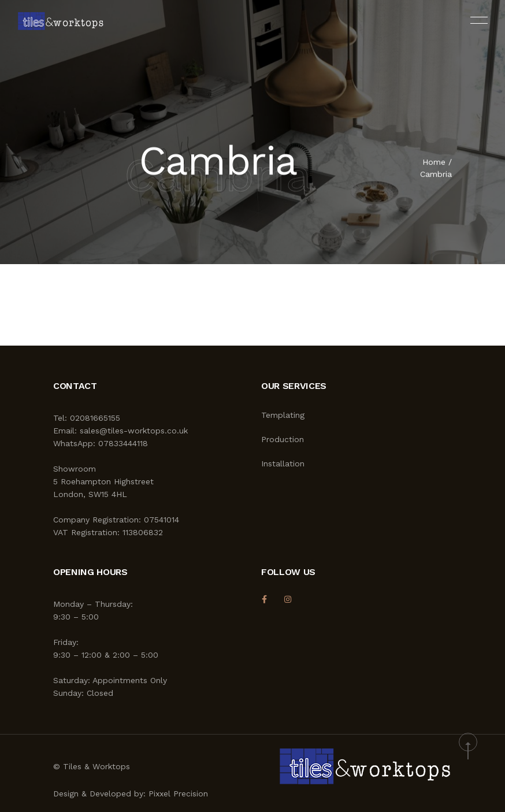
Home (434, 163)
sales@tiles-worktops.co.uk (134, 431)
